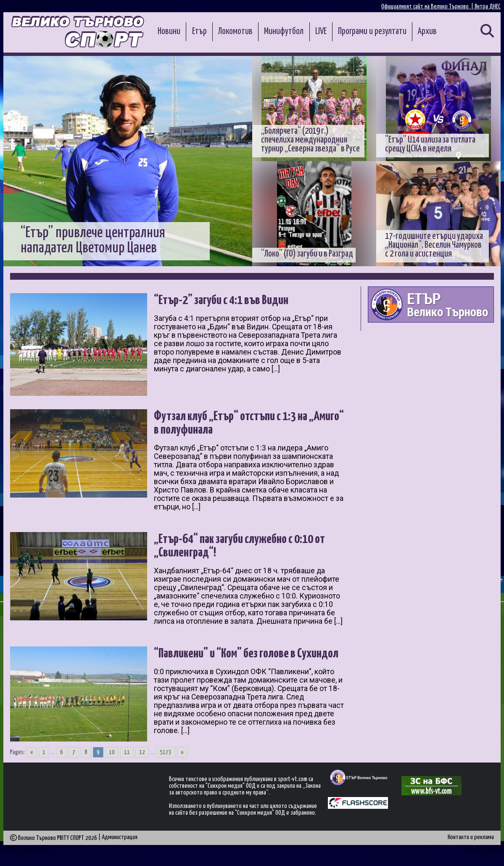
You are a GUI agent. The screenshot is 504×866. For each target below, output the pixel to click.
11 (127, 765)
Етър (199, 32)
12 (142, 765)
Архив (427, 32)
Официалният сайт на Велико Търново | (428, 7)
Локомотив (235, 32)
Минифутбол (284, 32)
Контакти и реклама (471, 850)
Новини (169, 32)
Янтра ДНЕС (488, 7)
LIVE (321, 32)
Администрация (120, 850)
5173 (166, 765)
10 (112, 765)
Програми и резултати (372, 32)
